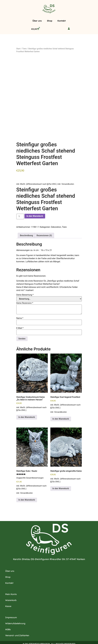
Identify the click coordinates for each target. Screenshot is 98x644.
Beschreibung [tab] (26, 227)
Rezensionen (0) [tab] (44, 227)
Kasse (8, 598)
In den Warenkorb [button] (27, 409)
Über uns (37, 21)
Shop (50, 21)
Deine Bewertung (25, 286)
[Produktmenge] (20, 208)
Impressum (11, 609)
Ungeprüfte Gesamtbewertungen (30, 469)
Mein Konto (11, 586)
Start (18, 49)
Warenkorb (11, 592)
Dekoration (56, 219)
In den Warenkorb (35, 208)
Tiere (24, 49)
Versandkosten (68, 176)
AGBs (8, 621)
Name (20, 310)
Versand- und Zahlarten (17, 627)
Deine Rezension (25, 295)
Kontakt (62, 21)
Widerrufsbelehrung (15, 615)
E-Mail (20, 320)
